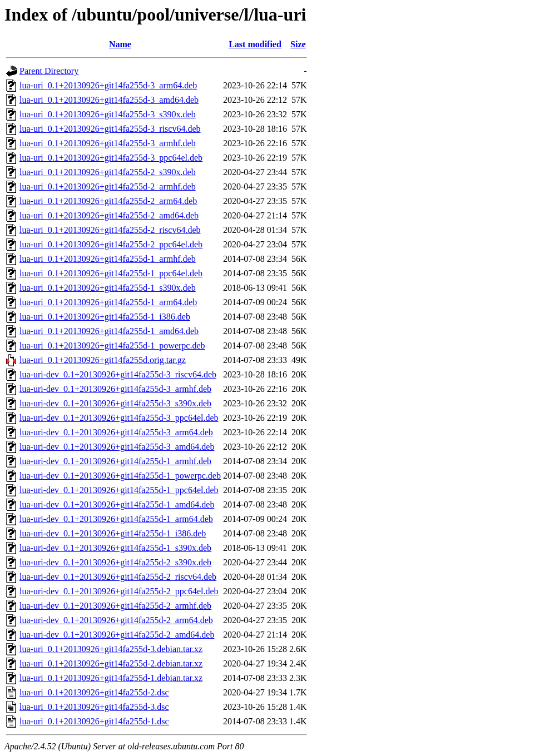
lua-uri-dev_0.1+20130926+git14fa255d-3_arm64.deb (116, 432)
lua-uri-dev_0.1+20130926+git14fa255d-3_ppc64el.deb (119, 418)
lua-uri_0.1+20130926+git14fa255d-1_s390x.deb (108, 288)
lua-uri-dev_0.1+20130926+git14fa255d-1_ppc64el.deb (119, 490)
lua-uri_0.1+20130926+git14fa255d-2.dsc (94, 692)
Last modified (255, 44)
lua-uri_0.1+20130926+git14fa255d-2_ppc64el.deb (111, 244)
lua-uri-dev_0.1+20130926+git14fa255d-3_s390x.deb (115, 403)
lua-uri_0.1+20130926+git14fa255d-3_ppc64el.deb (111, 158)
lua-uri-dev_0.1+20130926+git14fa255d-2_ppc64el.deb (119, 591)
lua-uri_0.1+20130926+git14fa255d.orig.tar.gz (103, 360)
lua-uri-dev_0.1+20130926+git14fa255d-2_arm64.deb (116, 620)
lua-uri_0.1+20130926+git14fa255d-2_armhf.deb (108, 186)
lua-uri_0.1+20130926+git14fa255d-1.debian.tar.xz (111, 678)
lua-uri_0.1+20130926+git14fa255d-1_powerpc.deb (112, 345)
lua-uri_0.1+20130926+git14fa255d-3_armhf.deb (108, 143)
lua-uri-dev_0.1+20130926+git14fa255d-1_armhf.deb (115, 461)
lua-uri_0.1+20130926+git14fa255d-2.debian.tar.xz (111, 663)
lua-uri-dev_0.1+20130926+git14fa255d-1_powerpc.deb (120, 476)
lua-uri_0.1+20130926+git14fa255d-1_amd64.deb (109, 331)
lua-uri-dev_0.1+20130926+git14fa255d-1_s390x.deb (115, 548)
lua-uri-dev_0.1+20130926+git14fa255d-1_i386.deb (113, 533)
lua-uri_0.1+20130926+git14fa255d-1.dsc (94, 721)
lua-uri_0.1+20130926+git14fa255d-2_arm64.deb (108, 201)
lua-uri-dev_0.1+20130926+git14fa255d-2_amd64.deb (117, 635)
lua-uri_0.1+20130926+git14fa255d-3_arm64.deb (108, 85)
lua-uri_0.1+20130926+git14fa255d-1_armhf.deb (108, 259)
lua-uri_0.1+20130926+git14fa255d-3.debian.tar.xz (111, 649)
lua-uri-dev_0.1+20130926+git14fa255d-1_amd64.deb (117, 504)
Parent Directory (49, 71)
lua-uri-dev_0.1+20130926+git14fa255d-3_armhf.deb (115, 389)
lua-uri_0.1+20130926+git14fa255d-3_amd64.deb (109, 100)
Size (298, 44)
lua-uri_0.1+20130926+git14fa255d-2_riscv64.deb (110, 230)
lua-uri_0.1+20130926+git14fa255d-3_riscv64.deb (110, 129)
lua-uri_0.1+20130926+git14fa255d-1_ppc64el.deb (111, 273)
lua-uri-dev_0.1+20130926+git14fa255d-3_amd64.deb (117, 447)
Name (120, 44)
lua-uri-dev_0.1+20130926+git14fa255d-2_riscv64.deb (118, 577)
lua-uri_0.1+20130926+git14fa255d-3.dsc (94, 707)
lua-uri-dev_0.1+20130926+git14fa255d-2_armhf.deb (115, 606)
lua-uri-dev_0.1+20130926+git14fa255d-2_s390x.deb (115, 562)
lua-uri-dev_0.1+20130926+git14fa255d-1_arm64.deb (116, 519)
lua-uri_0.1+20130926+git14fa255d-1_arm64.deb (108, 302)
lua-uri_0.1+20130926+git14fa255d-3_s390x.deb (108, 114)
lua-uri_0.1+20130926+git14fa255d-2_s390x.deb (108, 172)
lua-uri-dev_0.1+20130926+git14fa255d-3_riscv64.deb (118, 374)
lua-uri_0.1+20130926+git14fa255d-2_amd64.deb (109, 215)
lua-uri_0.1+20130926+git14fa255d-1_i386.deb (105, 317)
